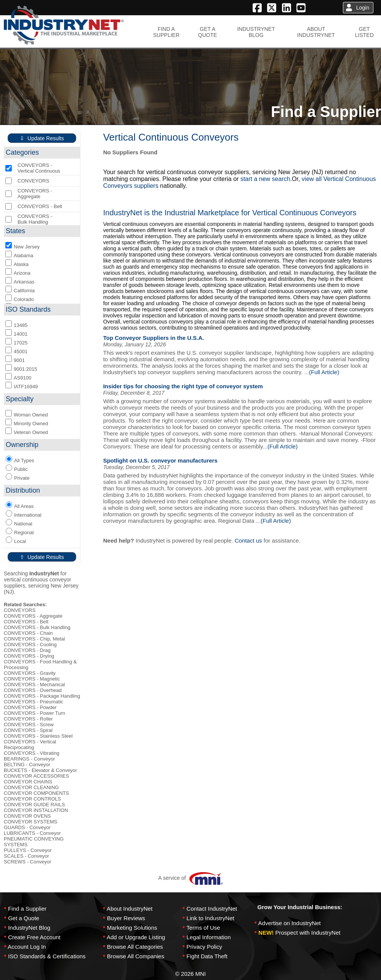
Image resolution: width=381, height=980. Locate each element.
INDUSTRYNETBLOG (256, 32)
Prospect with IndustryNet (308, 933)
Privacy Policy (204, 947)
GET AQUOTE (208, 32)
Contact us (248, 540)
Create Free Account (34, 937)
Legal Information (209, 937)
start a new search (265, 179)
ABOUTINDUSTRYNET (316, 32)
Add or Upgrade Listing (136, 937)
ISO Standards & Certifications (47, 956)
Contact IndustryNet (212, 909)
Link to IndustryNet (211, 918)
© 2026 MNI (190, 974)
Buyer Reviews (126, 918)
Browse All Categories (135, 947)
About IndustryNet (130, 909)
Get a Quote (24, 918)
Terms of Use (203, 928)
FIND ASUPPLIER (166, 32)
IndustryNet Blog (29, 928)
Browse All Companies (136, 956)
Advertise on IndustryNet (290, 923)
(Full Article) (324, 372)
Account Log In (27, 947)
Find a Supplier (27, 909)
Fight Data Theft (207, 956)
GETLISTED (364, 32)
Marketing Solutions (132, 928)
